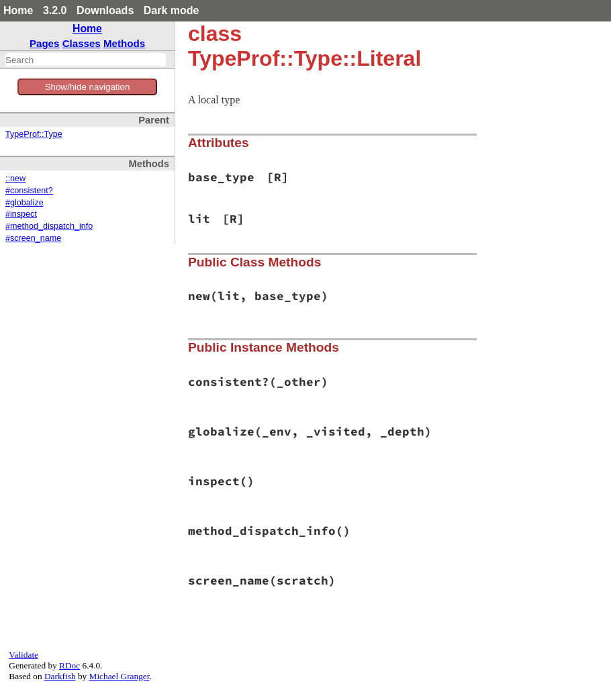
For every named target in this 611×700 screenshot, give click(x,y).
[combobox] (86, 60)
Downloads (105, 10)
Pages (45, 43)
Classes (82, 43)
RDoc (69, 665)
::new (15, 179)
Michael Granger (120, 676)
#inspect (21, 214)
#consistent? (29, 191)
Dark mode (172, 10)
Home (18, 10)
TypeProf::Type (34, 134)
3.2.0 (55, 10)
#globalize (25, 203)
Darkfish (60, 676)
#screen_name (33, 238)
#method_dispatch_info (49, 226)
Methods (124, 43)
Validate (23, 655)
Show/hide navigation (88, 87)
